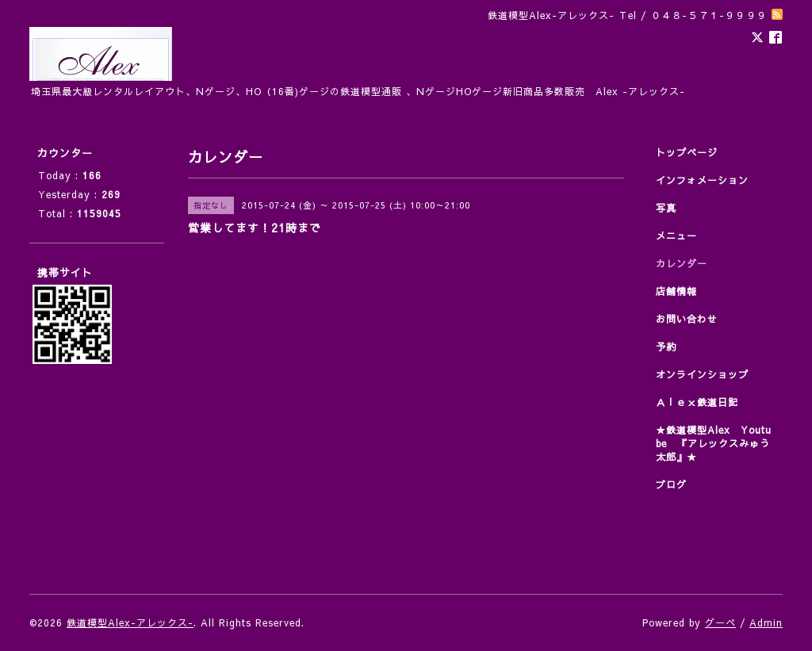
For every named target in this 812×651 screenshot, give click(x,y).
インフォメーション (702, 180)
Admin (766, 622)
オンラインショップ (702, 374)
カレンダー (682, 263)
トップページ (687, 152)
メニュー (676, 236)
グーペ (720, 622)
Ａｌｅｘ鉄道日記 (697, 402)
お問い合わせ (687, 319)
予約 (666, 347)
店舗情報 (676, 291)
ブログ (671, 484)
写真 (666, 208)
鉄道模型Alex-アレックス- (130, 622)
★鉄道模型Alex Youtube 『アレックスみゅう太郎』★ (714, 443)
